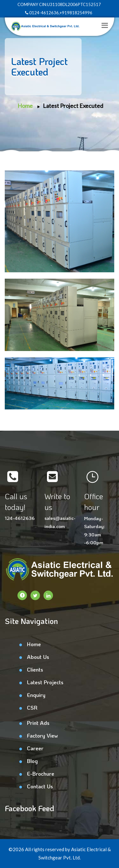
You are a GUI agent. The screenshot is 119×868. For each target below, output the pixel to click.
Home (25, 106)
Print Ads (38, 723)
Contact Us (40, 786)
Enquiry (36, 695)
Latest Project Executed (73, 106)
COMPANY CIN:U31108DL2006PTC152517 (59, 4)
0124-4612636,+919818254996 (59, 13)
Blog (32, 761)
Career (35, 748)
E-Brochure (41, 773)
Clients (35, 669)
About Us (38, 657)
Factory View (42, 735)
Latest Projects (45, 682)
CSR (32, 707)
